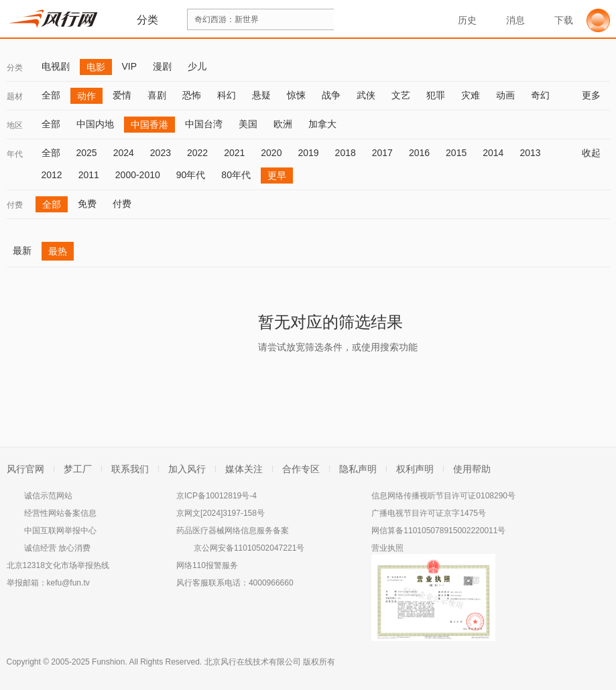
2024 (124, 153)
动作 (86, 96)
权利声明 (415, 469)
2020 (271, 153)
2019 (308, 153)
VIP (130, 66)
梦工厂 (78, 469)
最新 (22, 251)
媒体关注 (244, 469)
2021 (234, 153)
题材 (15, 96)
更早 (277, 176)
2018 (346, 153)
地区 (15, 125)
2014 (493, 153)
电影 (96, 67)
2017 (382, 153)
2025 (87, 153)
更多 (596, 95)
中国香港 (149, 125)
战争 (331, 95)
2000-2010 (138, 175)
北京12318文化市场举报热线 (58, 565)
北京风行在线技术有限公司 (253, 662)
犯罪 (436, 95)
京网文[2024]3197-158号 (221, 513)
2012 (52, 175)
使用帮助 (472, 469)
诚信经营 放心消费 (57, 548)
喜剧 (157, 95)
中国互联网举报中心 (60, 531)
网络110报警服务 (207, 565)
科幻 (227, 95)
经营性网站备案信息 (60, 513)
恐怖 (192, 95)
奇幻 (540, 95)
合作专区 (301, 469)
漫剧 (162, 66)
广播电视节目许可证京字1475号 (429, 513)
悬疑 (261, 95)
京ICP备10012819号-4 (217, 496)
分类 (15, 68)
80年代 (236, 175)
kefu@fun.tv (68, 583)
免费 (87, 204)
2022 (197, 153)
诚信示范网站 (48, 496)
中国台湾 (204, 124)
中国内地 (95, 124)
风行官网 (25, 469)
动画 (505, 95)
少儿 (197, 66)
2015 (456, 153)
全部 (51, 95)
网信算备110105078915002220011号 (438, 531)
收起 (596, 153)
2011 (89, 175)
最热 (58, 251)
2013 (530, 153)
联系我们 (130, 469)
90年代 (191, 175)
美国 (248, 124)
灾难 (471, 95)
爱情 (122, 95)
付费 (15, 205)
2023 (161, 153)
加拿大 (322, 124)
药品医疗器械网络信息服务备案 (233, 531)
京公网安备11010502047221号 (249, 548)
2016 (419, 153)
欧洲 (283, 124)
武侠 (366, 95)
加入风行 (187, 469)
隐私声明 (358, 469)
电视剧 (56, 66)
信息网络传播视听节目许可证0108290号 (443, 496)
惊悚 (296, 95)
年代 (15, 154)
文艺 (401, 95)
